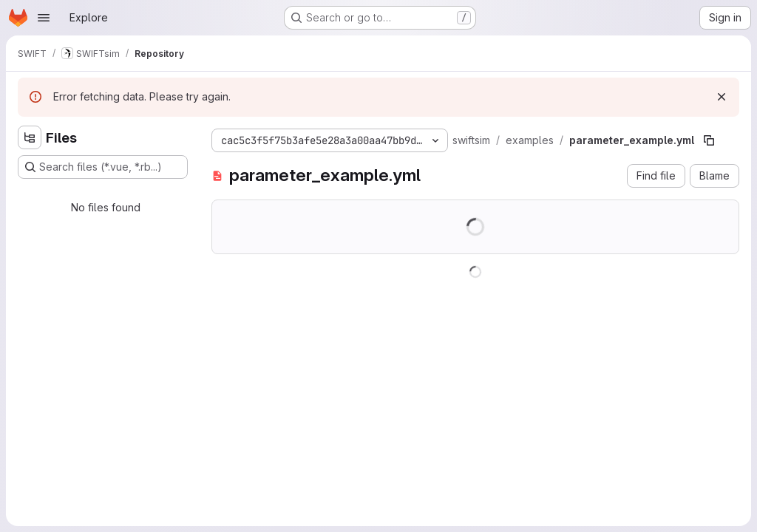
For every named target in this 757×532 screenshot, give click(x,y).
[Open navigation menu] (44, 18)
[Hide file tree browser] (30, 137)
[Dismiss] (722, 97)
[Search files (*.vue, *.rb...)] (103, 167)
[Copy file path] (709, 140)
